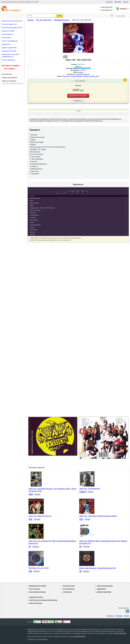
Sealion (32, 205)
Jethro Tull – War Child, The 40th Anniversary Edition (98, 516)
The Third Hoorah (34, 215)
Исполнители (7, 74)
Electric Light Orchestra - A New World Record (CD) (97, 568)
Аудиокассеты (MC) (9, 51)
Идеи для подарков (9, 81)
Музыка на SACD (8, 31)
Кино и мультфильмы (10, 41)
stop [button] (80, 192)
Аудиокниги (6, 44)
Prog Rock (85, 76)
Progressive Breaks (76, 76)
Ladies (31, 201)
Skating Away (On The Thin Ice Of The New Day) (42, 208)
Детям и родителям (9, 48)
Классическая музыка (37, 592)
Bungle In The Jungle (35, 210)
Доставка (118, 2)
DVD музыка (7, 38)
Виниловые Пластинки (38, 586)
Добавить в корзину (78, 96)
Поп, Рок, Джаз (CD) (9, 24)
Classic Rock (66, 76)
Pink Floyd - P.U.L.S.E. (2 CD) (39, 568)
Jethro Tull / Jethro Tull (83, 74)
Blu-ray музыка (7, 34)
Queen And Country (35, 198)
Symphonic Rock (94, 76)
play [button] (78, 174)
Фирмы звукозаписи (10, 78)
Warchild (32, 196)
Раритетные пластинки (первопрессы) (11, 55)
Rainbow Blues (34, 230)
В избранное (78, 101)
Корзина (125, 9)
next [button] (85, 192)
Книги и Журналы (9, 60)
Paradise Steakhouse (35, 225)
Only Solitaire (33, 213)
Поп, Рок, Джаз (35, 589)
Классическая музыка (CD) (12, 28)
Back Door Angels (34, 203)
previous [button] (70, 192)
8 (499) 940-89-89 (120, 633)
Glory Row (32, 232)
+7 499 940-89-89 (106, 7)
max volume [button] (65, 192)
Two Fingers (33, 218)
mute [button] (57, 192)
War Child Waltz (34, 220)
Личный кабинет (121, 16)
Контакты (109, 2)
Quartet (32, 222)
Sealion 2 (32, 227)
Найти (59, 16)
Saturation (32, 235)
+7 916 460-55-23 (106, 10)
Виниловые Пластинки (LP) (12, 21)
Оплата (126, 2)
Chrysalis (80, 72)
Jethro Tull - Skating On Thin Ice (40, 516)
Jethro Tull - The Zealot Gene (89, 489)
